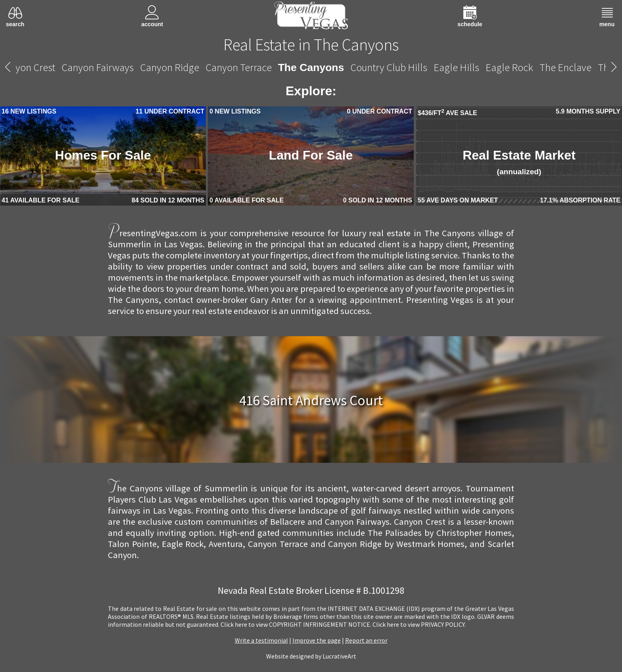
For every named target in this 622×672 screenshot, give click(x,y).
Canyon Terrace (239, 67)
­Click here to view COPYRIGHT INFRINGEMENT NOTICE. (296, 624)
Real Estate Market (519, 162)
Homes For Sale (103, 155)
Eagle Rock (509, 67)
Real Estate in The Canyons (311, 44)
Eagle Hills (456, 67)
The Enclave (565, 67)
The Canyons (311, 67)
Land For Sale (311, 155)
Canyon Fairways (98, 67)
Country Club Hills (389, 67)
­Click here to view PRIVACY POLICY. (419, 624)
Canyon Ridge (170, 67)
